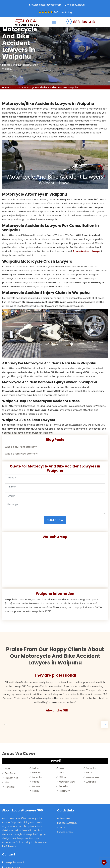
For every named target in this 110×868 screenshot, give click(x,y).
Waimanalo (92, 777)
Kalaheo (37, 773)
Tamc (89, 773)
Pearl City (64, 791)
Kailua (35, 768)
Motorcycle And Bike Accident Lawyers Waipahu (51, 87)
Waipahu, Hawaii (76, 5)
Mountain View (67, 782)
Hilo (7, 782)
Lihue (62, 773)
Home (6, 87)
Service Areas (65, 832)
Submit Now (55, 520)
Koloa (62, 768)
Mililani (63, 777)
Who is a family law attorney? (22, 454)
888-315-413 (84, 22)
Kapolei (36, 786)
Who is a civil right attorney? (21, 447)
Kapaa (36, 782)
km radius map (55, 562)
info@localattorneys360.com (45, 5)
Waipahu (16, 87)
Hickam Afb (11, 778)
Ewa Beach (11, 773)
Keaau (35, 791)
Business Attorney (67, 823)
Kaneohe (37, 777)
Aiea (7, 769)
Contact (62, 827)
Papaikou (64, 786)
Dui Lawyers (64, 818)
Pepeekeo (92, 768)
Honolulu (10, 787)
